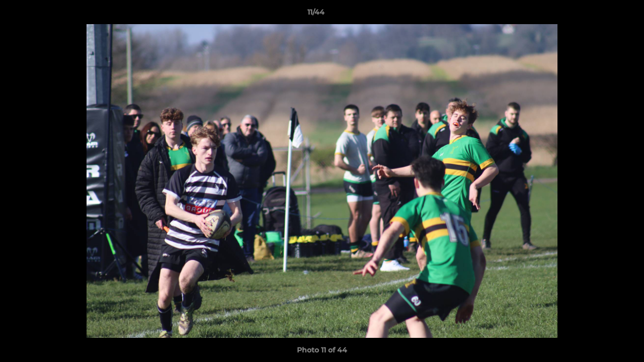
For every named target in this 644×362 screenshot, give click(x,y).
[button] (602, 15)
